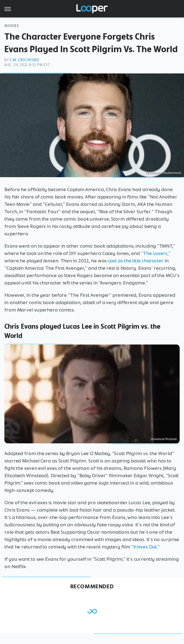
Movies (12, 26)
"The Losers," (156, 253)
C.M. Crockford (24, 60)
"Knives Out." (145, 547)
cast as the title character (136, 261)
